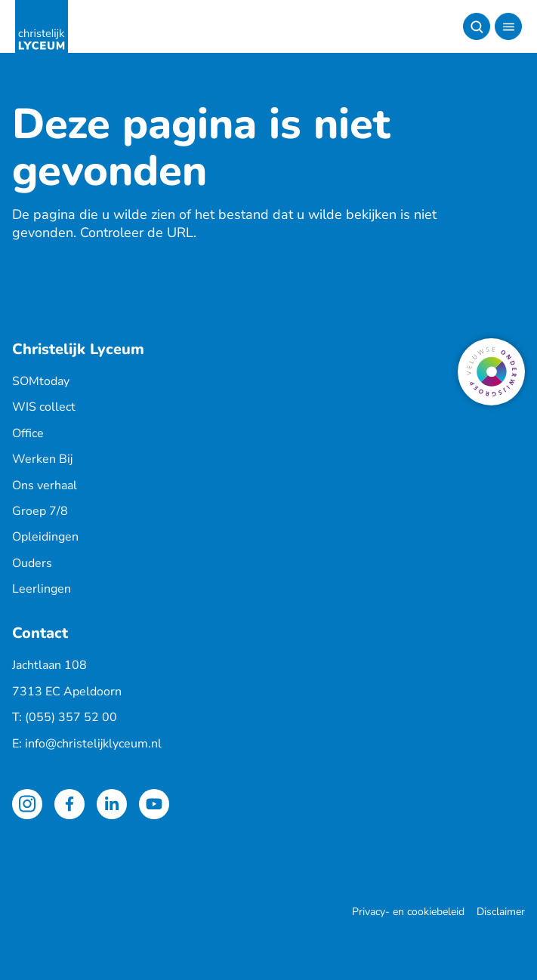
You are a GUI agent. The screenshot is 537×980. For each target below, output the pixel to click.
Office (28, 433)
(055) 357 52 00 (71, 717)
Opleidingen (45, 537)
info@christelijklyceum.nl (93, 744)
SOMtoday (41, 381)
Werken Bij (42, 459)
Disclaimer (501, 912)
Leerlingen (42, 589)
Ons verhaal (45, 485)
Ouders (32, 563)
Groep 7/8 (40, 511)
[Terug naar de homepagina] (42, 26)
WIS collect (44, 407)
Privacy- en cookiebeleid (408, 912)
